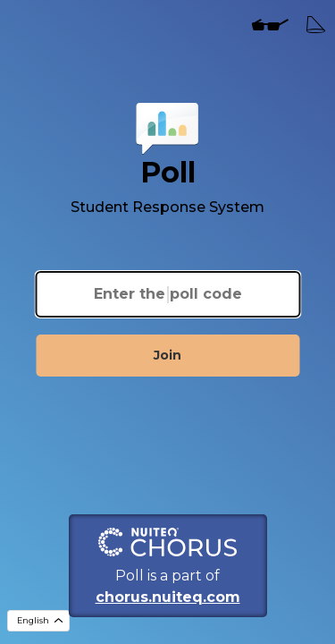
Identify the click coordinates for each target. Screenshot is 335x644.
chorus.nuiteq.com (168, 597)
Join (167, 355)
